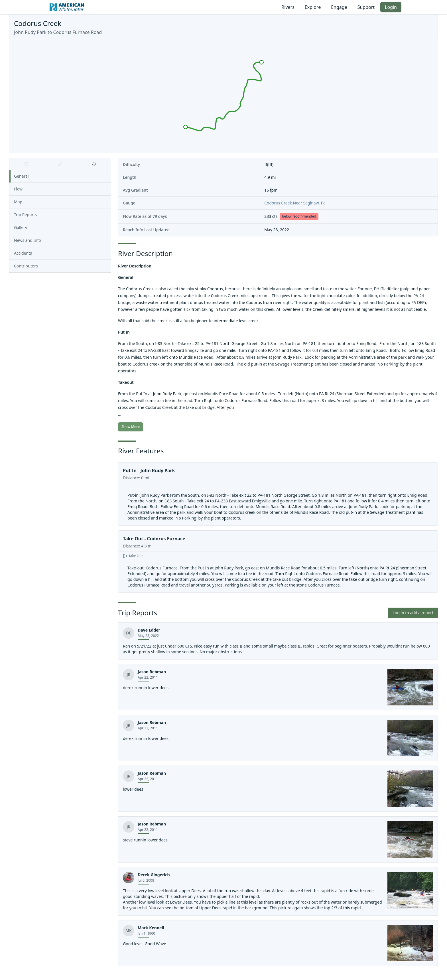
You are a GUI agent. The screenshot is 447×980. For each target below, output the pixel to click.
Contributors (26, 266)
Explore (313, 7)
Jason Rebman (152, 672)
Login (391, 7)
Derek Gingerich (154, 875)
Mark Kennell (151, 928)
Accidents (23, 253)
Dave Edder (149, 630)
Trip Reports (25, 215)
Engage (339, 7)
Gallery (21, 227)
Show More (131, 427)
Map (18, 202)
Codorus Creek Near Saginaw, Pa (295, 203)
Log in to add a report (413, 613)
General (21, 176)
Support (366, 7)
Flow (18, 189)
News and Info (28, 240)
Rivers (288, 7)
